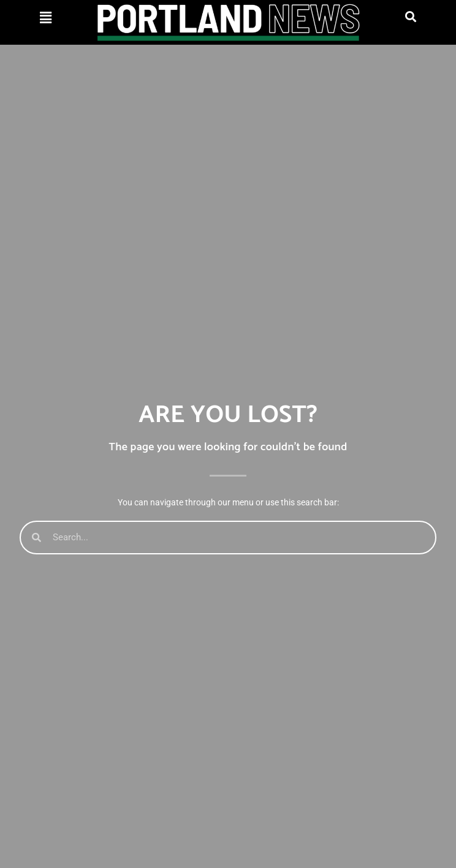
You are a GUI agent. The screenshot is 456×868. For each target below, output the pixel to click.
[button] (46, 17)
